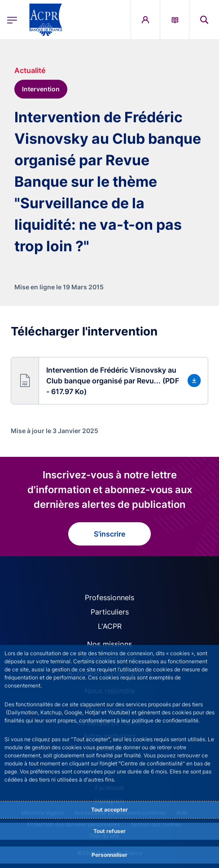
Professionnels (109, 597)
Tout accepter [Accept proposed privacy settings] (109, 810)
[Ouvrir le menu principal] (12, 20)
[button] (109, 381)
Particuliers (110, 612)
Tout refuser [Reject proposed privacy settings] (109, 831)
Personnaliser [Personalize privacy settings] (109, 855)
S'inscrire (109, 534)
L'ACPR (110, 626)
